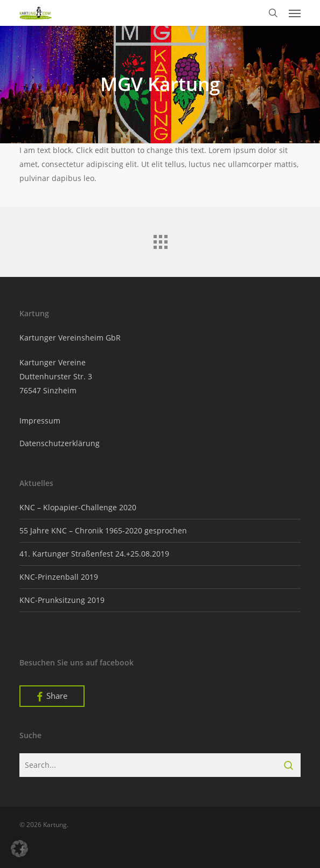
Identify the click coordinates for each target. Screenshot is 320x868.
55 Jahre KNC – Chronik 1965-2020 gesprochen (103, 530)
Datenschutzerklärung (60, 443)
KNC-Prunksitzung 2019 (62, 600)
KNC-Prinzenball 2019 (59, 577)
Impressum (40, 421)
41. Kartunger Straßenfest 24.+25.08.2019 (94, 554)
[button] (295, 13)
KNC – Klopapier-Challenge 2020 (78, 507)
